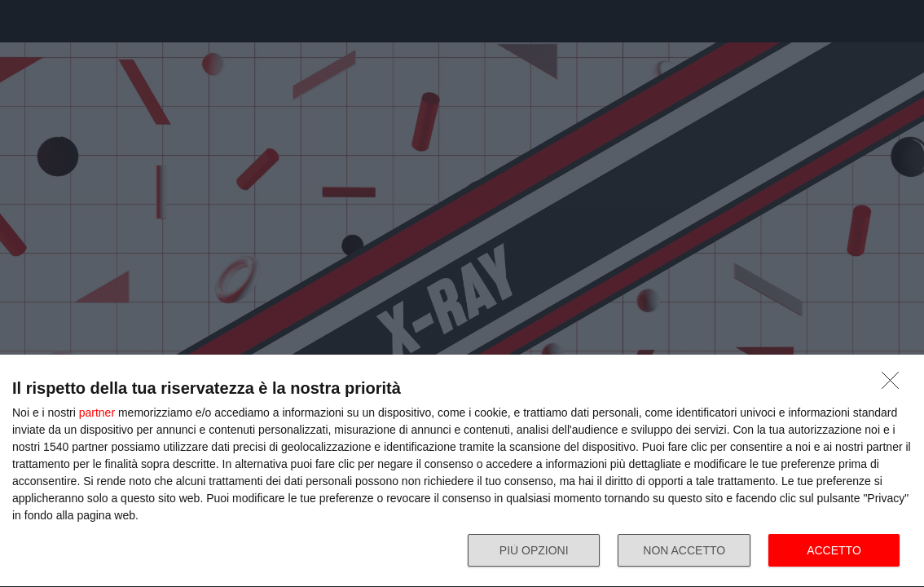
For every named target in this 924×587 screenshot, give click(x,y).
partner (97, 413)
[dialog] (462, 471)
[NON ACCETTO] (895, 385)
